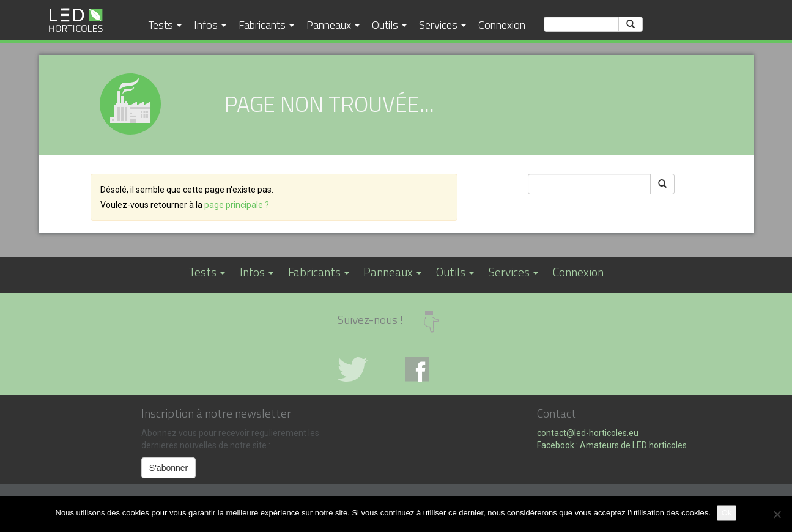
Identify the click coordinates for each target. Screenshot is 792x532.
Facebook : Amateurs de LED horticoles (612, 445)
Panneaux (333, 24)
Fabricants (266, 24)
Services (442, 24)
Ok (727, 513)
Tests (165, 24)
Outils (389, 24)
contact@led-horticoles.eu (588, 433)
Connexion (502, 24)
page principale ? (237, 205)
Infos (210, 24)
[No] (777, 514)
